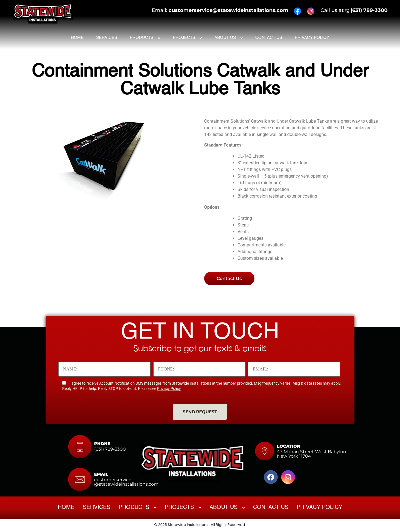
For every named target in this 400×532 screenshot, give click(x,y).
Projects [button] (184, 36)
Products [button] (142, 36)
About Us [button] (225, 36)
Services (107, 36)
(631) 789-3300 (369, 9)
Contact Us (269, 36)
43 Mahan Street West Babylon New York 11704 (312, 455)
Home (77, 36)
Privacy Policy (312, 36)
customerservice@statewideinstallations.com (228, 9)
